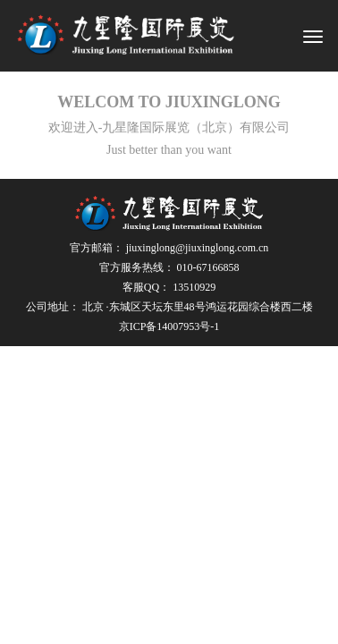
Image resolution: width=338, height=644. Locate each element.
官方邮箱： (169, 248)
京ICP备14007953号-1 (169, 326)
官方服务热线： (169, 267)
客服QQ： (169, 287)
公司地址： (169, 307)
